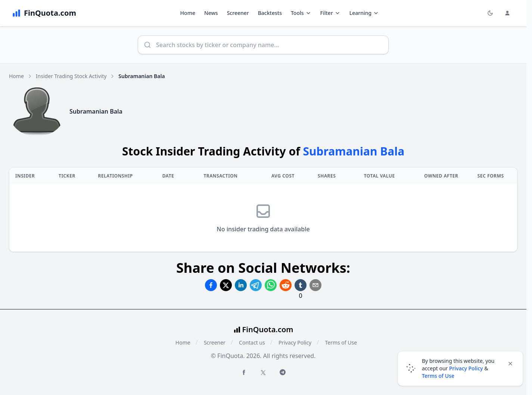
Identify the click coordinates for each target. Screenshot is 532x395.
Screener (238, 13)
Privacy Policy (295, 342)
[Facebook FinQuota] (244, 372)
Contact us (252, 342)
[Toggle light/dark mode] (490, 13)
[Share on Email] (315, 285)
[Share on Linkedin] (241, 285)
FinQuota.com (268, 329)
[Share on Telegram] (256, 285)
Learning (364, 13)
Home (188, 13)
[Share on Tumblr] (301, 285)
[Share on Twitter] (226, 285)
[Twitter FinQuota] (263, 373)
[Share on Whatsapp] (271, 285)
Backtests (270, 13)
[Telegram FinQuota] (283, 372)
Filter (330, 13)
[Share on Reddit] (286, 285)
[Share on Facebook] (211, 285)
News (211, 13)
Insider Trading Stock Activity (71, 76)
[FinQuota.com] (44, 13)
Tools (301, 13)
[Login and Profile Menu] (507, 13)
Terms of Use (341, 342)
